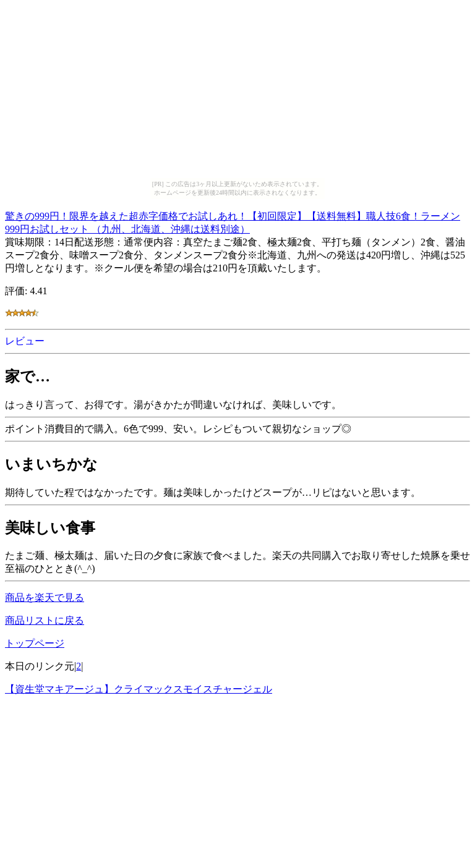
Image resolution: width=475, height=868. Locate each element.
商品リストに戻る (45, 620)
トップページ (35, 643)
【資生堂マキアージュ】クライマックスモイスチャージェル (139, 689)
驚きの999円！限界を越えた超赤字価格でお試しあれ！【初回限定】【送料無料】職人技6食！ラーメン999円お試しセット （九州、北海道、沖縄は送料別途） (233, 221)
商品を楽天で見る (45, 598)
